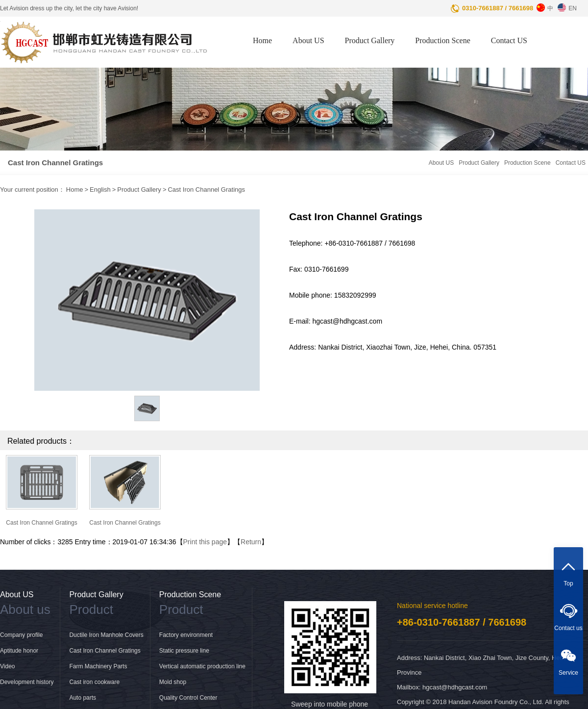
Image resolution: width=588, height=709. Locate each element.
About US (308, 40)
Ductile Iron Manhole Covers (106, 635)
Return (251, 542)
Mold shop (173, 682)
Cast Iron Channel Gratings (206, 190)
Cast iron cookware (94, 682)
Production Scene (442, 40)
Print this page (205, 542)
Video (7, 666)
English (100, 190)
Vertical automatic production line (202, 666)
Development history (27, 682)
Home (262, 40)
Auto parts (83, 698)
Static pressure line (184, 651)
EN (566, 6)
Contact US (509, 40)
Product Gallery (370, 40)
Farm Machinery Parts (98, 666)
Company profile (21, 635)
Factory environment (186, 635)
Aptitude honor (19, 651)
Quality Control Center (188, 698)
